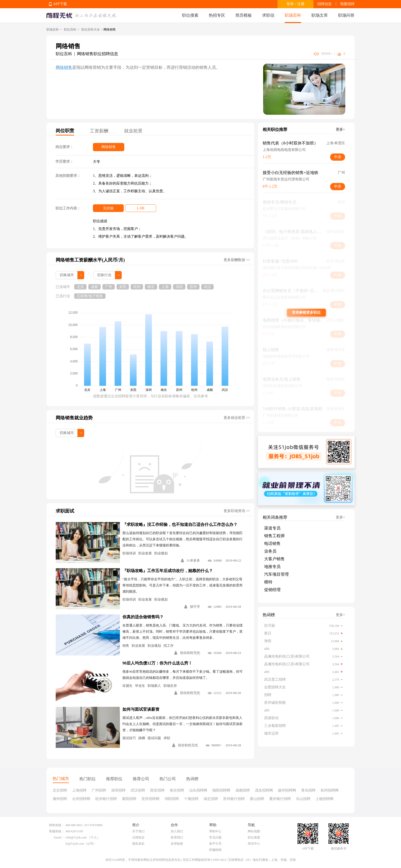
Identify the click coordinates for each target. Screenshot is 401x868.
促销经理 (272, 590)
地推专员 (272, 567)
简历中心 (254, 844)
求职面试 (65, 511)
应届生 (127, 686)
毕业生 (140, 686)
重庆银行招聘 (280, 799)
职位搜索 (190, 15)
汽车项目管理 (276, 574)
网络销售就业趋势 (74, 418)
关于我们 (138, 831)
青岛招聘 (308, 790)
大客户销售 (274, 559)
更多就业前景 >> (237, 418)
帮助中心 (215, 831)
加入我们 (177, 831)
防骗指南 (215, 850)
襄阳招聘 (129, 799)
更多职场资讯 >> (237, 511)
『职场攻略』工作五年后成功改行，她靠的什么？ (168, 571)
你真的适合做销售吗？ (143, 617)
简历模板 (244, 15)
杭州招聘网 (330, 790)
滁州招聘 (60, 799)
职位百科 (70, 30)
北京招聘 (60, 790)
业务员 (270, 551)
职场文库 (320, 15)
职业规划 (161, 553)
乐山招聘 (303, 799)
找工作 (169, 646)
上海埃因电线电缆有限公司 (284, 150)
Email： (59, 837)
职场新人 (154, 686)
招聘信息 (324, 4)
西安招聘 (157, 790)
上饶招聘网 (324, 799)
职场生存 (170, 686)
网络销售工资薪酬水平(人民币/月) (90, 260)
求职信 (268, 15)
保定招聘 (211, 799)
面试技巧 (129, 738)
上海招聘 (79, 790)
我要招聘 (347, 4)
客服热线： (57, 831)
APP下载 (60, 4)
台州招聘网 (81, 799)
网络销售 (64, 67)
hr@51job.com (75, 844)
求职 (167, 738)
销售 (126, 646)
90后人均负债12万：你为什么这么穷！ (157, 663)
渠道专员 (272, 528)
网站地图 (254, 831)
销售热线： (57, 825)
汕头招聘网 (198, 790)
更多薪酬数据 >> (237, 260)
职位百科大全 (91, 30)
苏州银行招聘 (234, 799)
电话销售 (272, 543)
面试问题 (154, 738)
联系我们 (177, 837)
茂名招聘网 (264, 790)
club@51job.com (76, 837)
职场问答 (346, 15)
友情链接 (177, 844)
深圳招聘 (118, 790)
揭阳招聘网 (221, 790)
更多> (340, 129)
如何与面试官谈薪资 (141, 709)
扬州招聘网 (287, 790)
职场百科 (293, 15)
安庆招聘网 (150, 799)
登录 (290, 4)
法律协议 (138, 837)
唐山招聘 (257, 799)
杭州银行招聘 (106, 799)
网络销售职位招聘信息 (98, 54)
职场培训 (129, 553)
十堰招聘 (191, 799)
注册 (301, 4)
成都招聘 (243, 790)
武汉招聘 (138, 790)
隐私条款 (138, 844)
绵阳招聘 (172, 799)
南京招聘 (177, 790)
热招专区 (217, 15)
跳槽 (142, 738)
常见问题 (215, 837)
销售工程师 (274, 536)
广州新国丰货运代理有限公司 (286, 179)
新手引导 (215, 844)
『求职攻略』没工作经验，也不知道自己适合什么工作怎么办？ (180, 524)
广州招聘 (99, 790)
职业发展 (145, 553)
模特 (268, 582)
